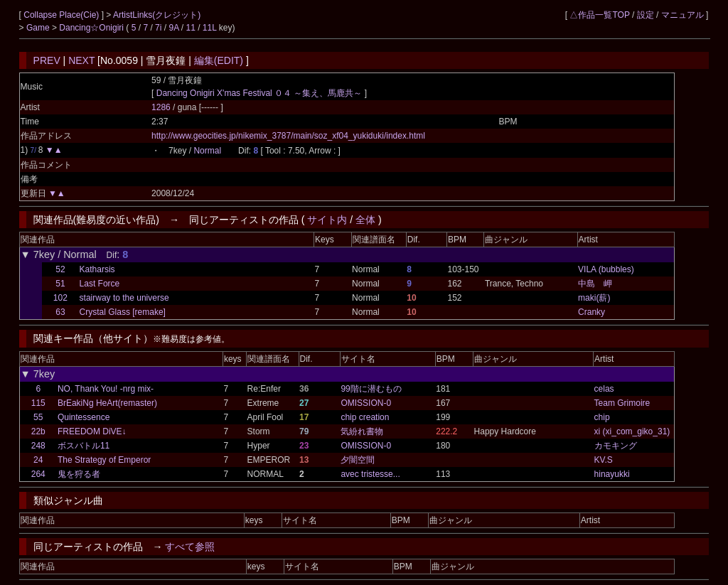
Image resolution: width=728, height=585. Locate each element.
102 (60, 298)
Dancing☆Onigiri (92, 28)
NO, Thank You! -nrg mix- (106, 389)
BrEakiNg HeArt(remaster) (107, 403)
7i (158, 28)
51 (60, 284)
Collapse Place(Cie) (62, 15)
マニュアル (682, 15)
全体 (365, 220)
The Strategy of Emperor (104, 460)
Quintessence (84, 417)
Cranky (591, 312)
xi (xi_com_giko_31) (632, 431)
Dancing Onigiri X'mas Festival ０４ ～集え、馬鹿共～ (259, 93)
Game (39, 28)
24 (38, 460)
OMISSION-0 (366, 403)
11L (210, 28)
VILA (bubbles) (606, 269)
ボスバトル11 (84, 446)
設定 (646, 15)
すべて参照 (190, 547)
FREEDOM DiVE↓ (92, 431)
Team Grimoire (622, 403)
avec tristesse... (370, 474)
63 (60, 312)
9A (173, 28)
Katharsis (97, 269)
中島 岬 (595, 284)
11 (190, 28)
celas (604, 389)
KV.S (604, 460)
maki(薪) (594, 298)
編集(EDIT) (219, 60)
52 (60, 269)
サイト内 (327, 220)
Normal (207, 151)
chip (602, 417)
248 (38, 446)
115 (38, 403)
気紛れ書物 (362, 431)
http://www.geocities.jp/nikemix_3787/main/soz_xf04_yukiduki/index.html (288, 136)
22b (38, 431)
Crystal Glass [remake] (123, 312)
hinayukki (612, 474)
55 (38, 417)
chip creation (365, 417)
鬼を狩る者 (79, 474)
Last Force (100, 284)
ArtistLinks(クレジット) (157, 15)
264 (38, 474)
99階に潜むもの (371, 389)
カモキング (616, 446)
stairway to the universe (124, 298)
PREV (47, 60)
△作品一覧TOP (599, 15)
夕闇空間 (358, 460)
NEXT (81, 60)
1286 (161, 107)
